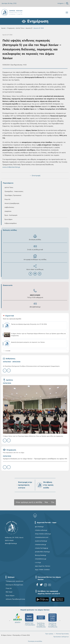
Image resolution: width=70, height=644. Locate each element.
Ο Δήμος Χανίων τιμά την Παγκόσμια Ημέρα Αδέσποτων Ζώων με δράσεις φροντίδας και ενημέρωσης (33, 436)
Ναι (46, 502)
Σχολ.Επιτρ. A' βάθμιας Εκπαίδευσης (41, 621)
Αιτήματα (60, 3)
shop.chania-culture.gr (43, 534)
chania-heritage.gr (42, 548)
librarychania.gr (41, 555)
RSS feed (9, 592)
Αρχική (3, 28)
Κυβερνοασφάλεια (11, 223)
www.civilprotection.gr (11, 167)
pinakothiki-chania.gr (42, 552)
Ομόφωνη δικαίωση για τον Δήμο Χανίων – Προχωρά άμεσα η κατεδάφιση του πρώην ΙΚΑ (35, 459)
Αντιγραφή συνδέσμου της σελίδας (35, 257)
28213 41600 (35, 295)
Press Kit (7, 199)
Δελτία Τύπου (20, 28)
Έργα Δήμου (8, 219)
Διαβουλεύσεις (9, 207)
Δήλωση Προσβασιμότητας (15, 599)
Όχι (53, 502)
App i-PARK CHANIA (42, 570)
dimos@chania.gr (35, 307)
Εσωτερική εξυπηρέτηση (14, 585)
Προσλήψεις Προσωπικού (13, 195)
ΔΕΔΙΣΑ (17, 618)
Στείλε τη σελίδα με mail (35, 247)
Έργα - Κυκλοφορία (11, 215)
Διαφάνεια (8, 211)
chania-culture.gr (41, 530)
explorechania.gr (41, 541)
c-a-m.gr (38, 562)
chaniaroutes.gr (41, 545)
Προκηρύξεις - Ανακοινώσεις (14, 191)
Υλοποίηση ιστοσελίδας (35, 641)
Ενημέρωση (11, 28)
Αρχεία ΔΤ (29, 28)
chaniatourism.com (42, 537)
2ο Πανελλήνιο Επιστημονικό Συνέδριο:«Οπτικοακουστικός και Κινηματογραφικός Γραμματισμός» (31, 366)
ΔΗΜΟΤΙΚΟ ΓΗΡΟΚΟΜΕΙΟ (30, 620)
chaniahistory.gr (41, 559)
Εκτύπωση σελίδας (35, 237)
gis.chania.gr (39, 527)
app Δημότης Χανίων (43, 566)
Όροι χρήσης (49, 634)
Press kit (9, 588)
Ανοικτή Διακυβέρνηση (12, 203)
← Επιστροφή (35, 176)
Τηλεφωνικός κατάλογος (15, 581)
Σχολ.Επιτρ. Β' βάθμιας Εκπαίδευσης (53, 621)
